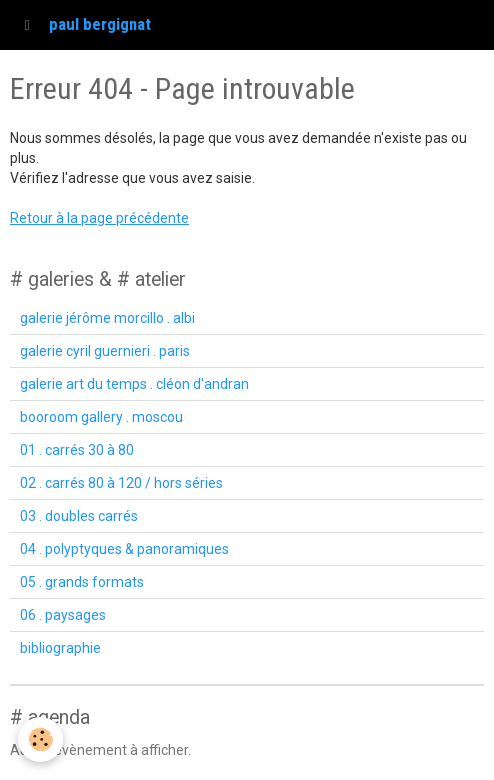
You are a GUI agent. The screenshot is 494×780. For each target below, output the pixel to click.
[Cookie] (40, 739)
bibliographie (60, 648)
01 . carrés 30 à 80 (77, 450)
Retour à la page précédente (99, 218)
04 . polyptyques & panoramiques (124, 549)
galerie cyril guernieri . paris (105, 351)
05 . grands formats (82, 582)
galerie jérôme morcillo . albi (107, 318)
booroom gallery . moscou (101, 417)
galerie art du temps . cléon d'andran (134, 384)
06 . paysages (63, 615)
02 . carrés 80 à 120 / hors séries (121, 483)
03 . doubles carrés (79, 516)
